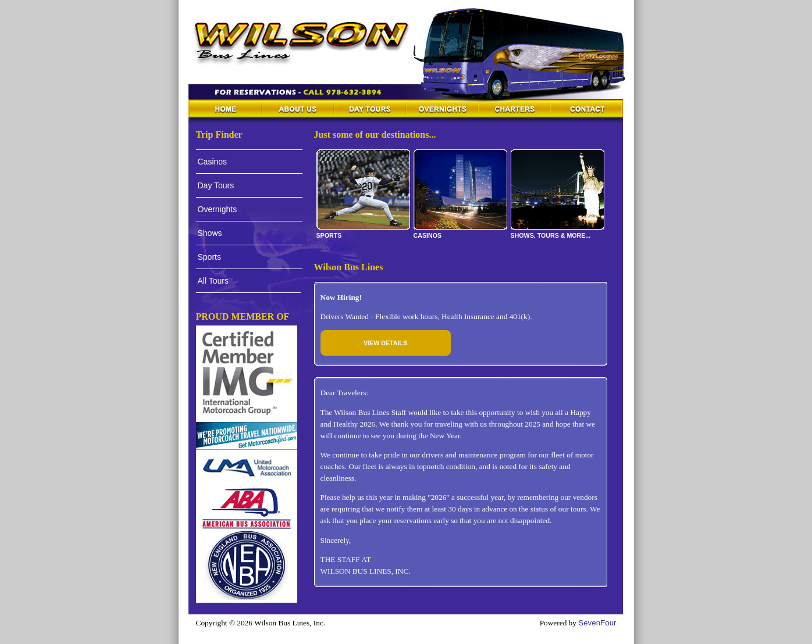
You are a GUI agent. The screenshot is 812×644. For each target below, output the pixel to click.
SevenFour (597, 623)
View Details (385, 343)
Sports (209, 257)
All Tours (213, 281)
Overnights (218, 209)
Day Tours (216, 185)
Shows (210, 233)
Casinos (213, 162)
